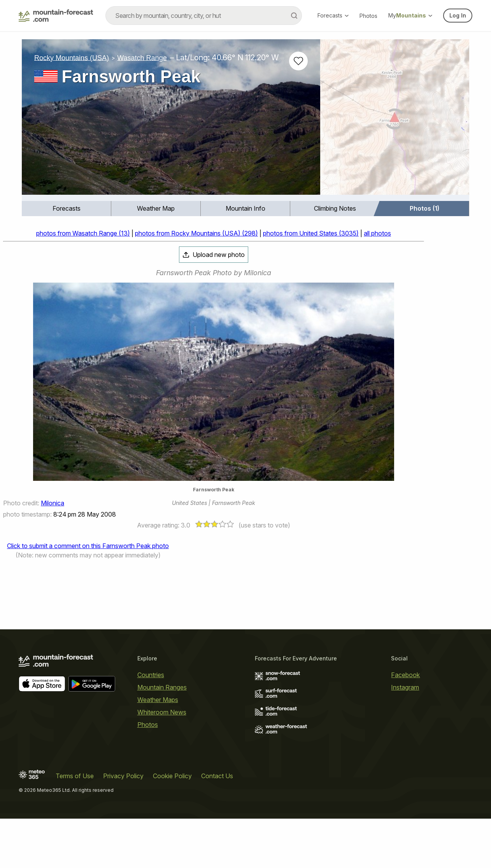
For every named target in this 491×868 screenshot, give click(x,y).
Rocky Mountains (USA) (72, 58)
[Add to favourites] (298, 61)
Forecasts (333, 15)
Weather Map (156, 208)
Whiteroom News (162, 712)
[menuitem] (67, 209)
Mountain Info (245, 208)
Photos (368, 16)
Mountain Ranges (162, 687)
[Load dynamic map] (395, 120)
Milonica (53, 503)
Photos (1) (424, 208)
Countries (151, 675)
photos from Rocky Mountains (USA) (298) (196, 233)
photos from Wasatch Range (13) (83, 233)
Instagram (405, 687)
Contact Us (217, 776)
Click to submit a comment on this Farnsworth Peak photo (88, 546)
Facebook (405, 675)
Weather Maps (158, 700)
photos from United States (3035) (311, 233)
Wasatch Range (142, 58)
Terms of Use (75, 776)
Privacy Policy (123, 776)
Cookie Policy (172, 776)
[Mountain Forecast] (56, 16)
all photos (377, 233)
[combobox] (204, 16)
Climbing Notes (335, 208)
